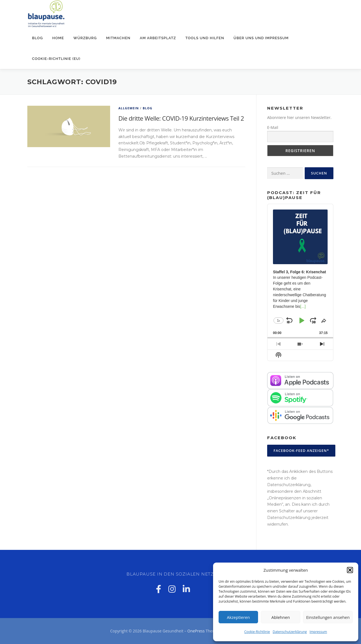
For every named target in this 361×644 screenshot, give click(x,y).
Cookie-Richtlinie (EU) (56, 59)
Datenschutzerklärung (290, 632)
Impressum (318, 632)
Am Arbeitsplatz (158, 38)
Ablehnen (281, 617)
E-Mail (273, 127)
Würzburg (85, 38)
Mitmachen (118, 38)
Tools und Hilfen (205, 38)
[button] (350, 570)
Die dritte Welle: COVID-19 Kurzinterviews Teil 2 (181, 118)
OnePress (196, 631)
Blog (37, 38)
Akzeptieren (238, 617)
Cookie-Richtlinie (257, 632)
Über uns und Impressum (261, 38)
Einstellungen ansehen (328, 617)
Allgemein (129, 108)
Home (58, 38)
